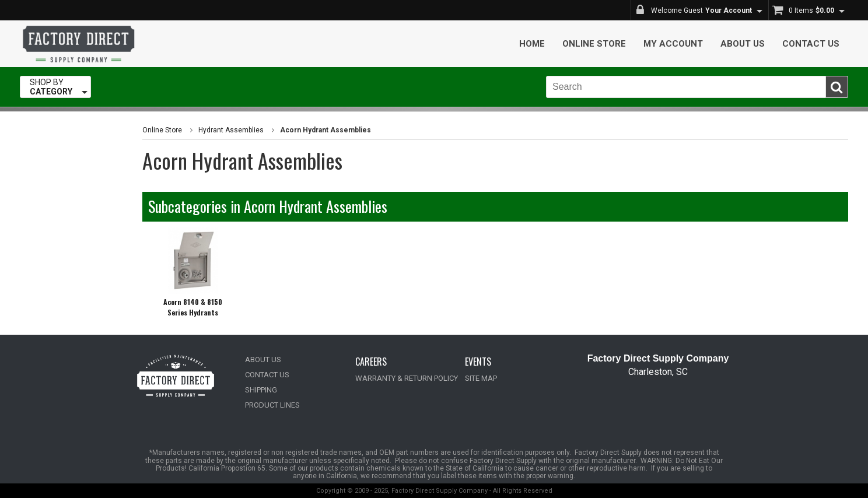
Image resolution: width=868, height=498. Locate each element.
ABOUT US (263, 360)
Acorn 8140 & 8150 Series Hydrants (193, 307)
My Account (673, 44)
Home (532, 44)
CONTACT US (267, 375)
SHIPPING (261, 390)
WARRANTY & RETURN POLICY (407, 378)
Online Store (594, 44)
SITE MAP (481, 378)
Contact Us (811, 44)
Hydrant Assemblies (231, 130)
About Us (743, 44)
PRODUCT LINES (272, 405)
